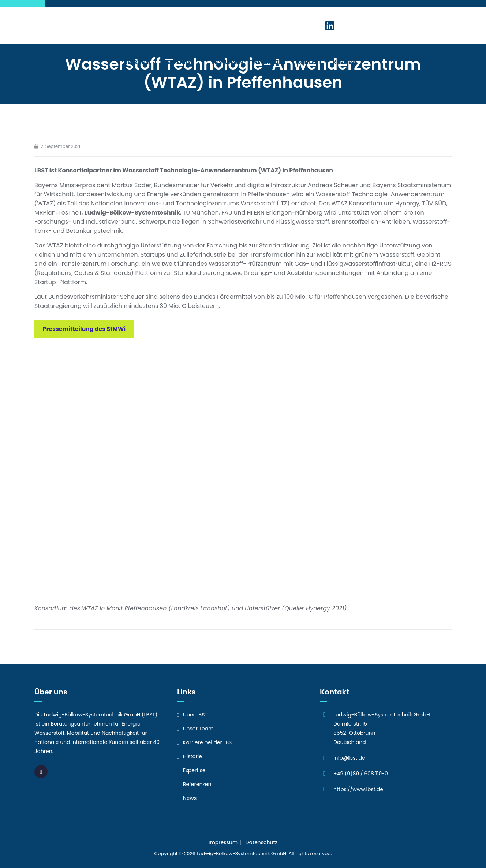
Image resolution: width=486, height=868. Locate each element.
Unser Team (198, 729)
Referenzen (270, 62)
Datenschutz (261, 842)
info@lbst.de (349, 758)
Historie (192, 756)
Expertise (184, 62)
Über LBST (195, 715)
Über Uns (140, 62)
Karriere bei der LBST (209, 742)
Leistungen (227, 62)
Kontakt (309, 62)
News (190, 798)
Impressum (223, 842)
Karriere (349, 62)
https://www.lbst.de (358, 789)
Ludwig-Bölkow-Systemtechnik (233, 854)
